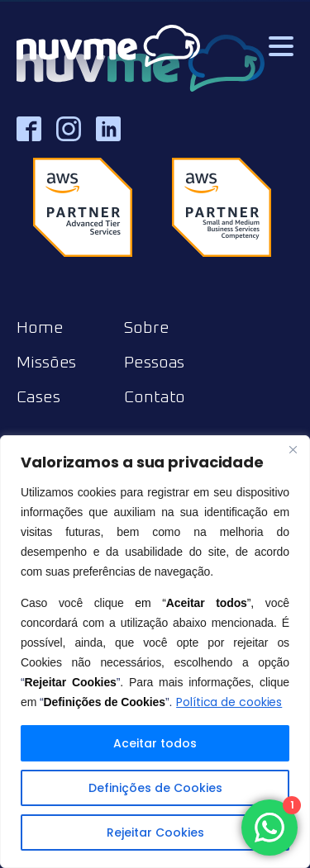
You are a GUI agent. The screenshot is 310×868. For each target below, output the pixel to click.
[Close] (293, 449)
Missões (46, 363)
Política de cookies (229, 702)
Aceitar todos (155, 743)
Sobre (147, 328)
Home (40, 328)
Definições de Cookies (155, 788)
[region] (155, 652)
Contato (155, 397)
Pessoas (154, 363)
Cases (38, 397)
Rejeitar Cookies (155, 832)
